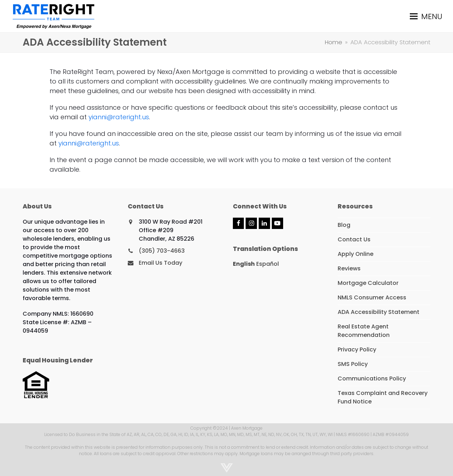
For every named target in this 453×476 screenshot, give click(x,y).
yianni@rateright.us (119, 117)
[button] (426, 16)
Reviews (349, 268)
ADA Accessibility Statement (379, 312)
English (244, 264)
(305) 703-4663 (162, 251)
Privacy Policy (357, 349)
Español (268, 264)
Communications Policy (372, 378)
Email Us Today (160, 263)
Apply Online (355, 254)
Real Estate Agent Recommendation (364, 331)
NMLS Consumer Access (372, 297)
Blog (344, 225)
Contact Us (354, 239)
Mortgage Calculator (368, 283)
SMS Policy (353, 364)
